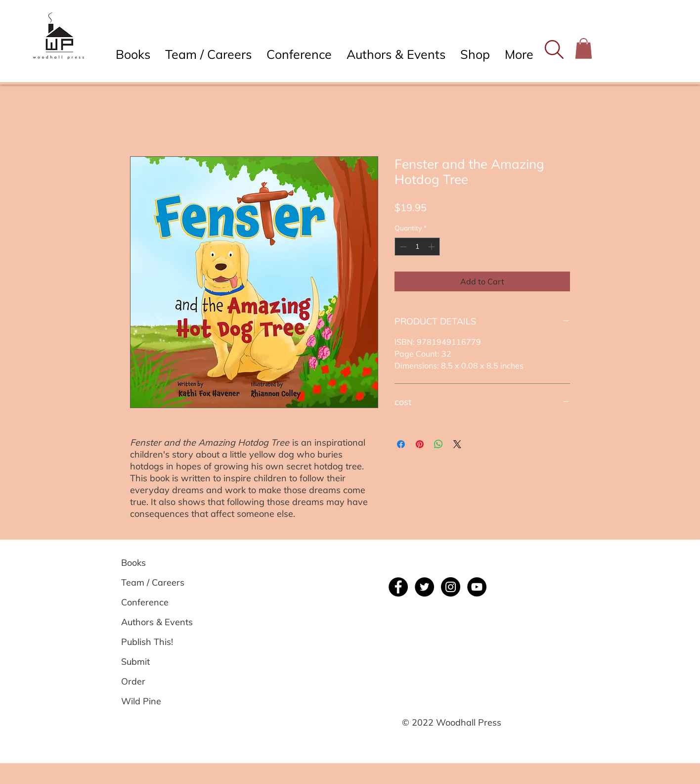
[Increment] (432, 247)
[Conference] (156, 602)
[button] (554, 49)
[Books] (156, 562)
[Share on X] (457, 444)
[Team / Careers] (156, 582)
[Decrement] (402, 247)
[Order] (156, 681)
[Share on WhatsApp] (438, 444)
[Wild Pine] (156, 701)
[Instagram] (451, 587)
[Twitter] (424, 587)
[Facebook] (398, 587)
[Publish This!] (156, 642)
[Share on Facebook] (401, 444)
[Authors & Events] (157, 622)
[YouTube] (477, 587)
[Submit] (156, 661)
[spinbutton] (417, 247)
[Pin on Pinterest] (420, 444)
